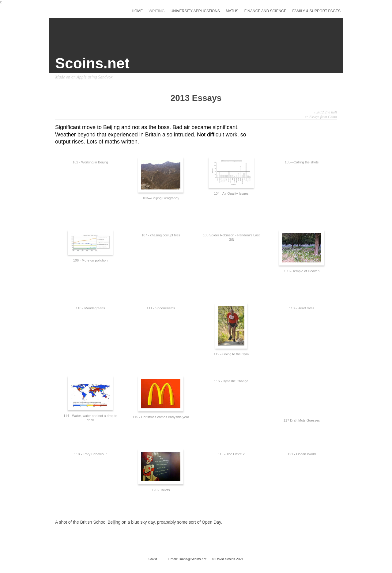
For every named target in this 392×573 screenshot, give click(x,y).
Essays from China (323, 117)
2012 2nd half (325, 112)
